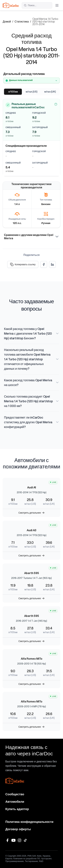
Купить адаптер (17, 809)
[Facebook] (7, 840)
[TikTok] (26, 840)
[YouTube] (13, 840)
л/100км (13, 92)
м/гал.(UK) (50, 92)
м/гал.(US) (32, 92)
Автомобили (15, 802)
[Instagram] (19, 840)
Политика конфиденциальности (29, 822)
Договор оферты (18, 829)
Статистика (22, 21)
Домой (7, 21)
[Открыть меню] (57, 5)
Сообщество (15, 794)
